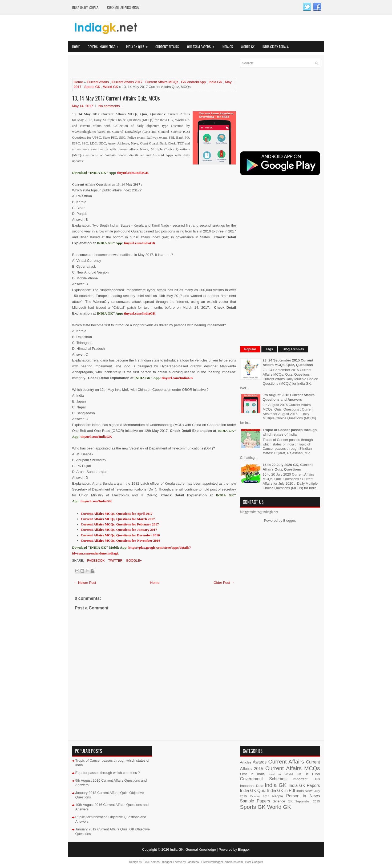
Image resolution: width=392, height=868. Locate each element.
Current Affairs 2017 (127, 82)
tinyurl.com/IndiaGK (140, 243)
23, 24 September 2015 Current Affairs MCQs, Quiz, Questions (288, 363)
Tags (269, 349)
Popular (250, 349)
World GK (248, 47)
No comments (109, 106)
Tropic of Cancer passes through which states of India (290, 432)
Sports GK (92, 87)
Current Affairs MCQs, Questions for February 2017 (120, 524)
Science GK (283, 801)
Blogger (289, 521)
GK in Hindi (308, 774)
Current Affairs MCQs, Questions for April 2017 (117, 514)
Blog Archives (293, 349)
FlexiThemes (151, 862)
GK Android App (194, 82)
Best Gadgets (254, 862)
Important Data (252, 786)
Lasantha (193, 862)
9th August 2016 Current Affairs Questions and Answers (289, 397)
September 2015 (308, 801)
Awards (260, 762)
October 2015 (260, 796)
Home (76, 47)
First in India (252, 774)
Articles (246, 762)
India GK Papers (304, 785)
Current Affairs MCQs (123, 7)
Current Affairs (167, 47)
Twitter (115, 561)
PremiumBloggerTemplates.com (222, 862)
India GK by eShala (85, 7)
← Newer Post (85, 583)
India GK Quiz (139, 45)
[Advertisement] (135, 67)
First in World (281, 774)
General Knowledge (105, 45)
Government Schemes (263, 779)
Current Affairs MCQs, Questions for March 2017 (118, 519)
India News (305, 791)
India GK (227, 47)
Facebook (96, 561)
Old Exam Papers (202, 45)
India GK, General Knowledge (193, 849)
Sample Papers (255, 801)
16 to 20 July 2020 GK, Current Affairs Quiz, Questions (288, 467)
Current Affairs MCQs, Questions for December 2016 (120, 535)
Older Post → (224, 583)
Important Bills (306, 779)
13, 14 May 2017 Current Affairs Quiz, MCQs (116, 98)
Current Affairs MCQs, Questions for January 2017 (119, 530)
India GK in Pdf (281, 791)
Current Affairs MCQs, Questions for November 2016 (120, 541)
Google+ (133, 561)
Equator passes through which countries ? (108, 773)
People (277, 796)
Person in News (303, 796)
